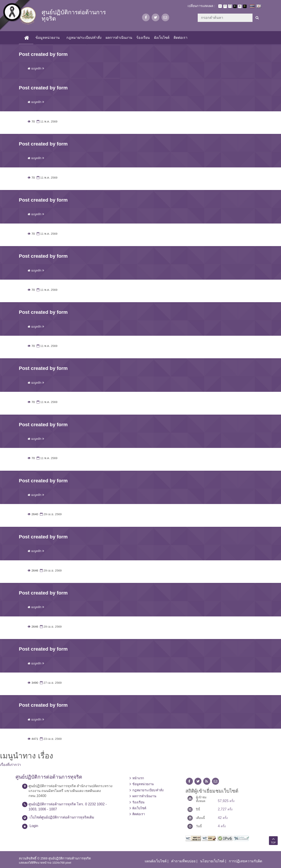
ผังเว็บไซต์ (162, 38)
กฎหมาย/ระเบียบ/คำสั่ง (84, 38)
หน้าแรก (138, 778)
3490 (33, 683)
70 (31, 122)
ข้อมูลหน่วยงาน (48, 38)
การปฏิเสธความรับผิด (245, 861)
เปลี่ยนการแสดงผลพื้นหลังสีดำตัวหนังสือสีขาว (235, 6)
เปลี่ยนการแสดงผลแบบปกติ (240, 6)
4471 (33, 739)
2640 (33, 514)
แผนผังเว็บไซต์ (156, 861)
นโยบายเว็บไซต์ (212, 861)
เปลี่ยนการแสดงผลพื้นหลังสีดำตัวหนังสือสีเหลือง (245, 6)
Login (34, 826)
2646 (33, 571)
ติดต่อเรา (181, 38)
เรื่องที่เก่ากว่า (10, 765)
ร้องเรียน (143, 38)
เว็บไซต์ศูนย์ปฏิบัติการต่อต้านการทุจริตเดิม (62, 817)
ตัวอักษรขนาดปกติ (220, 6)
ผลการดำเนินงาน (119, 38)
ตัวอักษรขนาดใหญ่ (230, 6)
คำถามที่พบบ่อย (183, 861)
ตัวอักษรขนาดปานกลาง (225, 6)
